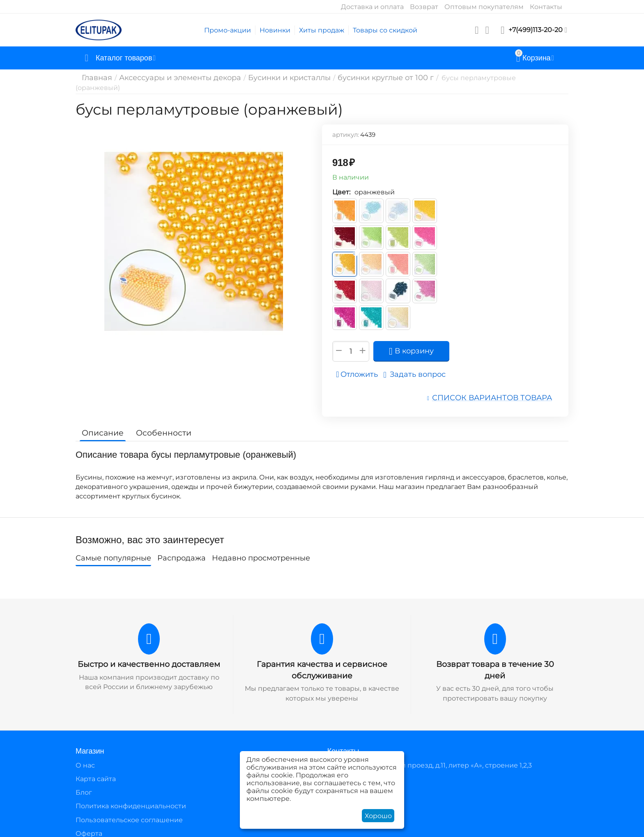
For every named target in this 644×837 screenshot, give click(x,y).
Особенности (159, 424)
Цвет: (341, 184)
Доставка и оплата (372, 7)
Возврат (424, 7)
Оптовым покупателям (484, 7)
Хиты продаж (322, 30)
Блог (84, 782)
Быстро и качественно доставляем (149, 655)
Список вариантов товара (499, 389)
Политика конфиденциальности (131, 796)
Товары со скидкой (385, 30)
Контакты (546, 7)
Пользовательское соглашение (129, 810)
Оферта (89, 823)
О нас (85, 755)
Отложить (360, 367)
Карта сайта (96, 769)
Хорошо (378, 816)
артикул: (346, 127)
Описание (101, 424)
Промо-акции (228, 30)
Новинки (275, 30)
